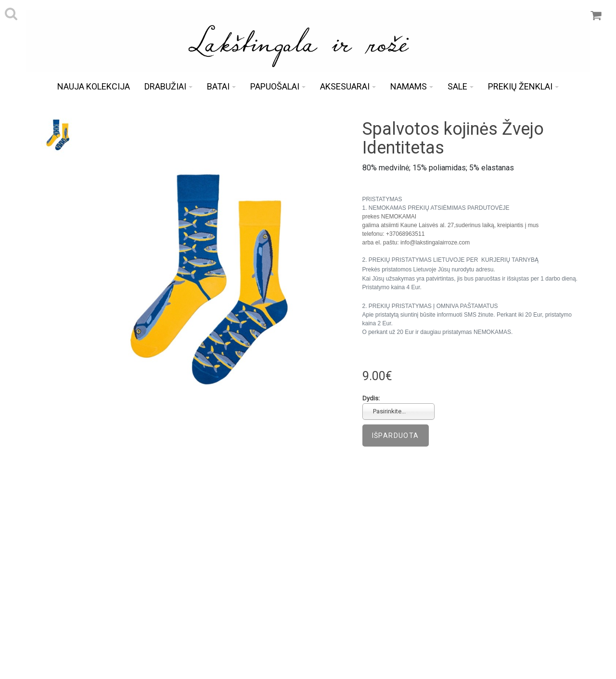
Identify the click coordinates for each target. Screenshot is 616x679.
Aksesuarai (348, 86)
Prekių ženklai (523, 86)
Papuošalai (278, 86)
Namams (412, 86)
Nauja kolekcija (94, 86)
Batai (221, 86)
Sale (461, 86)
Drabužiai (168, 86)
